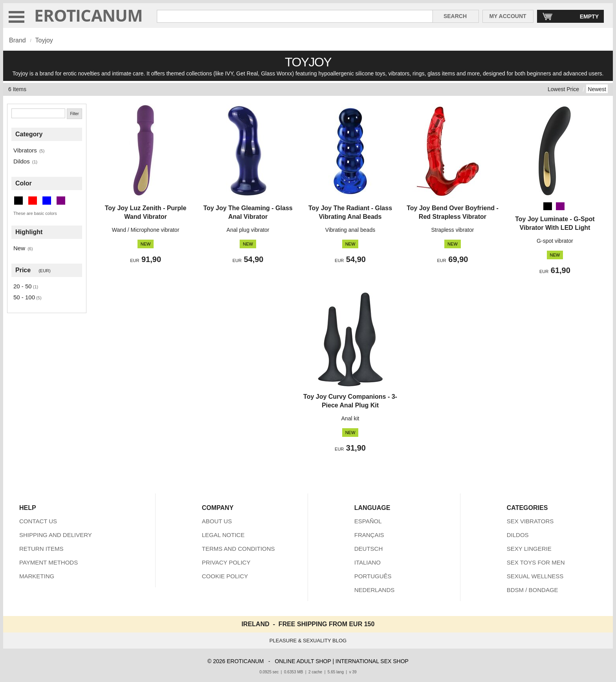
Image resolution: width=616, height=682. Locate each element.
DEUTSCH (369, 549)
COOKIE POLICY (225, 576)
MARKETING (37, 576)
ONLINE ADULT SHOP (303, 661)
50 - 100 (24, 297)
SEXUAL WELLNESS (535, 576)
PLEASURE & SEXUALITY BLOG (308, 641)
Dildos (22, 161)
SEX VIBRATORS (530, 521)
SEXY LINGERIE (529, 549)
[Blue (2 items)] (47, 201)
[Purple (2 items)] (61, 201)
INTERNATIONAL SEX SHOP (372, 661)
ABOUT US (217, 521)
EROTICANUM (89, 15)
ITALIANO (368, 562)
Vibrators (25, 150)
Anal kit (350, 418)
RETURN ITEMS (41, 549)
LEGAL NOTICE (223, 535)
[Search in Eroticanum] (295, 16)
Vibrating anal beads (350, 230)
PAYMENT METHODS (49, 562)
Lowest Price (563, 89)
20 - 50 (23, 286)
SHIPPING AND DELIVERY (56, 535)
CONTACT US (38, 521)
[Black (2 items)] (18, 201)
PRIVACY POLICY (226, 562)
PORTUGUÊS (373, 576)
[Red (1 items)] (33, 201)
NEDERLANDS (375, 590)
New (19, 248)
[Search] (38, 113)
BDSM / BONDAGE (533, 590)
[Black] (548, 206)
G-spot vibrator (555, 241)
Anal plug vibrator (248, 230)
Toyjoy (44, 40)
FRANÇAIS (369, 535)
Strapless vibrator (452, 230)
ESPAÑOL (368, 521)
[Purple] (560, 206)
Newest (597, 89)
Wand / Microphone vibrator (146, 230)
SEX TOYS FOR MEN (536, 562)
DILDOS (518, 535)
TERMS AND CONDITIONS (238, 549)
